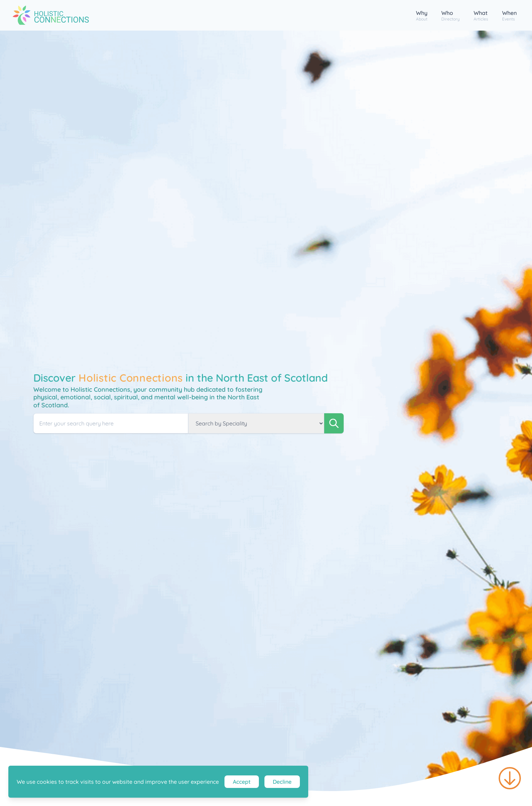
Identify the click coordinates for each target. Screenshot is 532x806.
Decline (282, 782)
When (509, 15)
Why (422, 15)
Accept (242, 782)
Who (451, 15)
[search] (334, 423)
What (481, 15)
